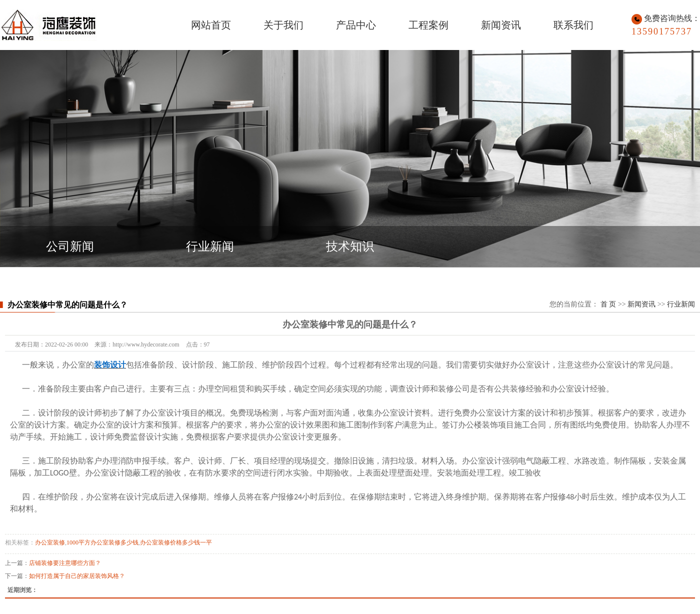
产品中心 (356, 25)
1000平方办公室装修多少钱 (102, 542)
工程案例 (428, 25)
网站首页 (211, 25)
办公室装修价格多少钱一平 (176, 542)
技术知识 (350, 246)
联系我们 (573, 25)
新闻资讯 (501, 25)
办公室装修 (50, 542)
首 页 (608, 304)
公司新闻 (70, 246)
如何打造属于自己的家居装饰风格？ (77, 576)
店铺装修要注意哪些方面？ (65, 563)
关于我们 (283, 25)
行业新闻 (210, 246)
